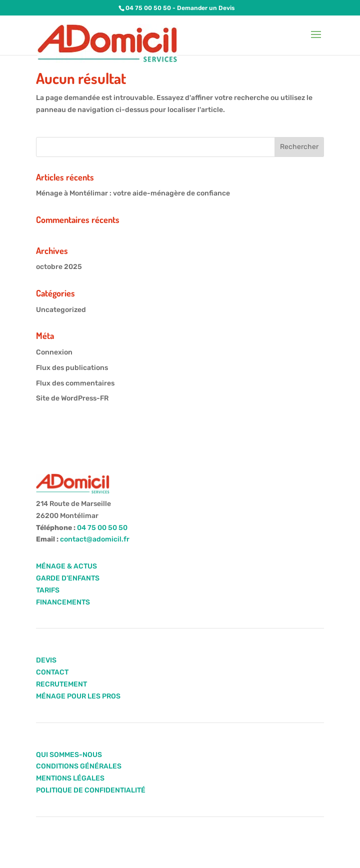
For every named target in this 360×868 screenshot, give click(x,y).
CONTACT (52, 672)
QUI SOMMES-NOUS (69, 755)
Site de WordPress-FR (72, 398)
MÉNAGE (51, 566)
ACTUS (84, 566)
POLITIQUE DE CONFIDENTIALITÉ (91, 790)
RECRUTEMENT (61, 684)
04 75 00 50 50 (148, 8)
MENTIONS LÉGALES (70, 778)
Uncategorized (61, 310)
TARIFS (48, 590)
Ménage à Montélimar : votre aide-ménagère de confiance (133, 193)
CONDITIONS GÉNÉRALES (79, 766)
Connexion (54, 352)
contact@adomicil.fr (95, 539)
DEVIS (46, 660)
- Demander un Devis (203, 8)
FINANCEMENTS (63, 602)
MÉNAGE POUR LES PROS (78, 696)
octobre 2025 (59, 267)
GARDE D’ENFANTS (68, 578)
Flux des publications (72, 368)
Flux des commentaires (75, 383)
